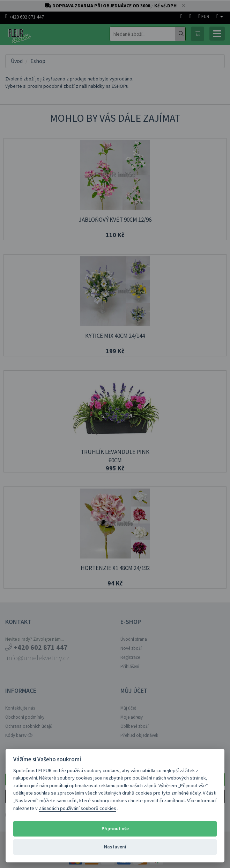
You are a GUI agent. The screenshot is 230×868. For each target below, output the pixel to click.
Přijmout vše (115, 829)
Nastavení (115, 847)
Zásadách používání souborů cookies (77, 808)
